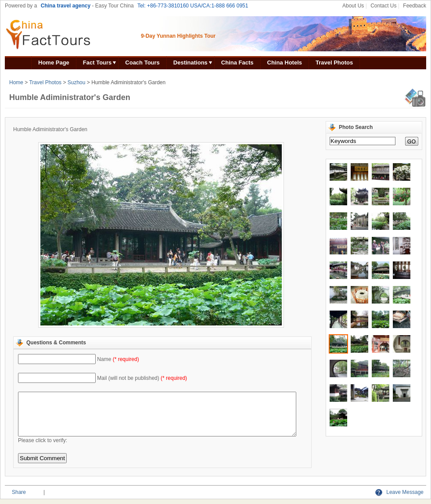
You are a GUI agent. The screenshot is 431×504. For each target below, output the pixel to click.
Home (16, 82)
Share (19, 492)
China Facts (237, 63)
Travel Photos (334, 63)
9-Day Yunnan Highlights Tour (178, 36)
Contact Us (383, 6)
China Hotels (285, 63)
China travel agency (66, 6)
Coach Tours (142, 63)
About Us (353, 6)
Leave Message (399, 492)
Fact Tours (97, 63)
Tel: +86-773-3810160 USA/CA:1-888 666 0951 (193, 6)
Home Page (54, 63)
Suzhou (77, 82)
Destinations (190, 63)
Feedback (415, 6)
